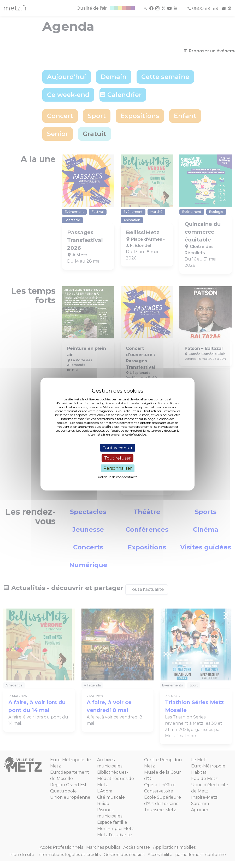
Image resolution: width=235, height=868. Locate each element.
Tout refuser (118, 458)
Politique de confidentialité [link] (118, 477)
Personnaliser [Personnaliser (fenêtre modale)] (118, 468)
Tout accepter (118, 448)
